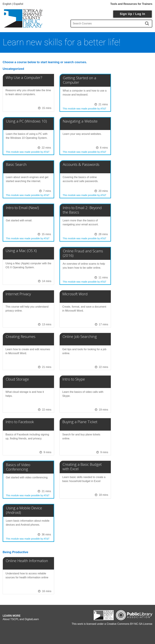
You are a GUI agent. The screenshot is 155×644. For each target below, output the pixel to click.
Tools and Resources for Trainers (131, 4)
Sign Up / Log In (132, 14)
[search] (148, 24)
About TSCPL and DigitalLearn (21, 619)
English (7, 4)
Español (18, 4)
